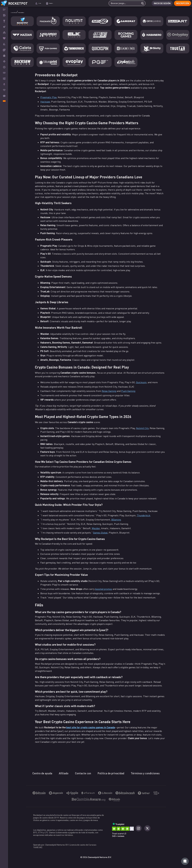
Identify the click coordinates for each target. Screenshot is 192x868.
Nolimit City (142, 428)
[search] (140, 3)
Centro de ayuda (42, 773)
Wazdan (96, 528)
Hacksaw (45, 102)
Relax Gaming (109, 391)
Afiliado (64, 773)
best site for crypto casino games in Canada (91, 727)
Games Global (100, 533)
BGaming (116, 520)
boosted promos (104, 589)
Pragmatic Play (48, 97)
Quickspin (141, 382)
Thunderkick (144, 515)
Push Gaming (128, 391)
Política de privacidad (111, 773)
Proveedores (38, 12)
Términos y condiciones (145, 773)
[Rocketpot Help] (185, 861)
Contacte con (83, 773)
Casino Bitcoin (20, 12)
